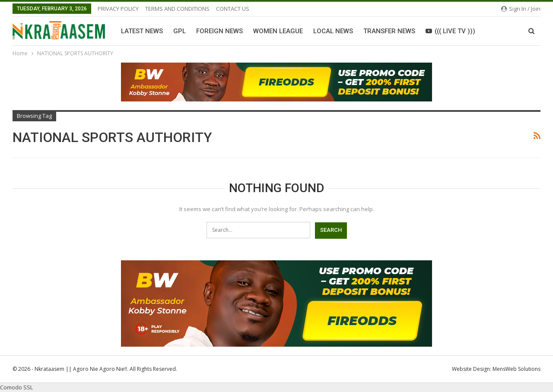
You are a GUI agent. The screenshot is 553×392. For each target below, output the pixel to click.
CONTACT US (233, 9)
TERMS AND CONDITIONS (177, 9)
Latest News (142, 31)
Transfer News (389, 31)
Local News (333, 31)
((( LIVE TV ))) (450, 31)
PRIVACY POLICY (118, 9)
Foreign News (219, 31)
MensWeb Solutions (516, 369)
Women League (278, 31)
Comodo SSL (16, 387)
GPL (180, 31)
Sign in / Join (521, 9)
